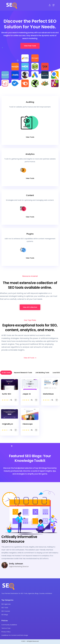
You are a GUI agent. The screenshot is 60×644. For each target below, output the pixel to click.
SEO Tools (5, 608)
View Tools (30, 137)
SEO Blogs (5, 615)
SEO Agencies (6, 604)
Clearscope (28, 424)
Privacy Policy (6, 632)
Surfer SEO (7, 394)
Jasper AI (27, 394)
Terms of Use (6, 628)
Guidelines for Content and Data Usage (15, 635)
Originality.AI (7, 424)
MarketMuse (48, 394)
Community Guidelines (9, 625)
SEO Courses (6, 611)
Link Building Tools (42, 373)
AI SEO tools (6, 373)
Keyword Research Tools (23, 373)
